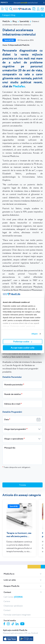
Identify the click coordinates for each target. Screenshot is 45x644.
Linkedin (17, 613)
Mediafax (19, 86)
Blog (15, 21)
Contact (7, 581)
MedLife (6, 21)
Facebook (5, 613)
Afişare (35, 334)
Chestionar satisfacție (13, 594)
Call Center (13, 586)
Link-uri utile (10, 569)
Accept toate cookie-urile (22, 348)
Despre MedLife (11, 575)
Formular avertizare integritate (17, 603)
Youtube (23, 613)
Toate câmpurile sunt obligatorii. (16, 467)
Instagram (9, 613)
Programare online (42, 9)
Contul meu (38, 9)
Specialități (24, 21)
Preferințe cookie (23, 342)
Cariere (7, 590)
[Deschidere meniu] (3, 8)
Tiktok (13, 613)
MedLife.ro (9, 563)
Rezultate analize (34, 9)
